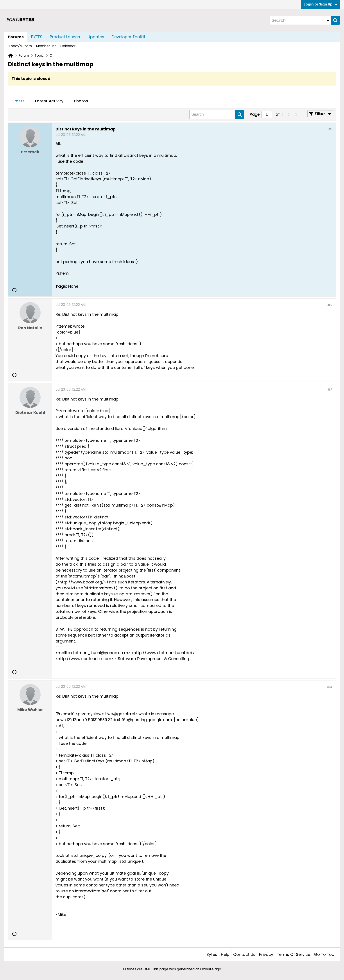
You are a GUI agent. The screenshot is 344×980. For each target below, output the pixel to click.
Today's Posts (20, 46)
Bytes (212, 954)
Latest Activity (49, 101)
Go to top (324, 954)
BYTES (37, 37)
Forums (16, 37)
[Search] (300, 20)
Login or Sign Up (321, 4)
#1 (330, 129)
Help (225, 954)
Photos (81, 101)
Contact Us (244, 954)
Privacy (266, 954)
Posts (19, 101)
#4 (330, 687)
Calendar (68, 46)
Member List (46, 46)
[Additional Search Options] (328, 20)
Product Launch (65, 37)
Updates (96, 37)
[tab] (19, 101)
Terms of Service (294, 954)
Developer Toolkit (128, 37)
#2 (330, 305)
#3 (330, 390)
